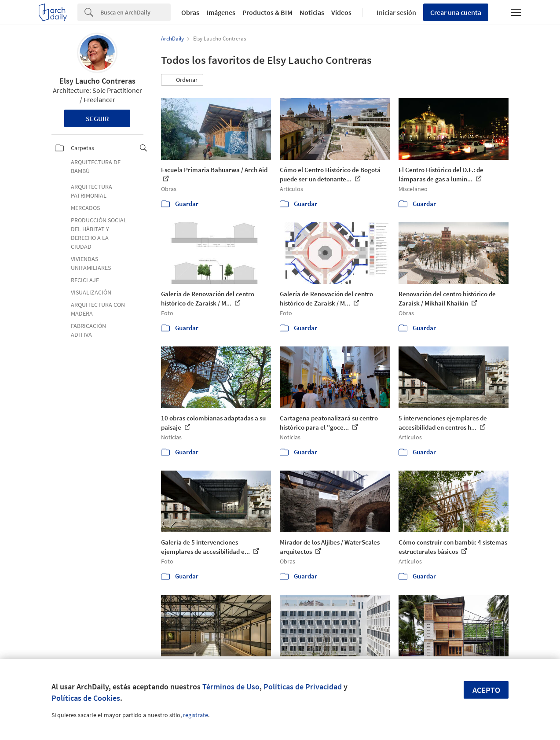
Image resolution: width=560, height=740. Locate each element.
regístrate (196, 715)
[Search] (135, 12)
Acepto (486, 690)
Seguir (97, 118)
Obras (190, 12)
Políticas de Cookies (86, 698)
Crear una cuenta (456, 12)
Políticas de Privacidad (303, 687)
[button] (182, 80)
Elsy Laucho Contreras (97, 81)
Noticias (312, 12)
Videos (341, 12)
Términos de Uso (231, 687)
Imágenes (221, 12)
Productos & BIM (267, 12)
